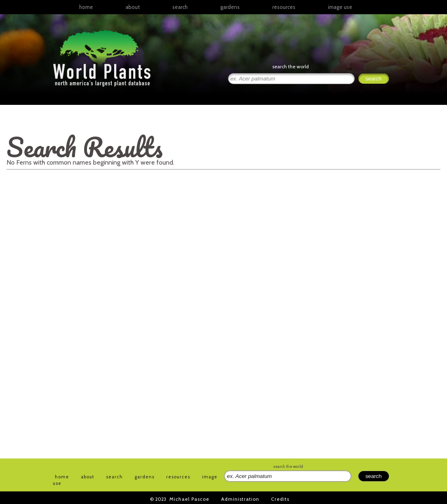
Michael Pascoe (189, 499)
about (133, 7)
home (86, 7)
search (180, 7)
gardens (230, 7)
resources (178, 477)
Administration (240, 499)
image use (340, 7)
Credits (280, 499)
